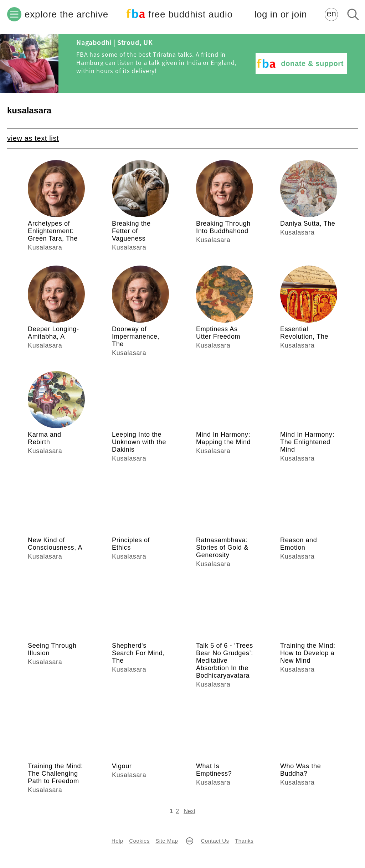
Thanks (244, 841)
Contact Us (215, 841)
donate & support (312, 63)
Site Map (167, 841)
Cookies (139, 841)
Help (117, 841)
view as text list (33, 138)
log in (281, 14)
